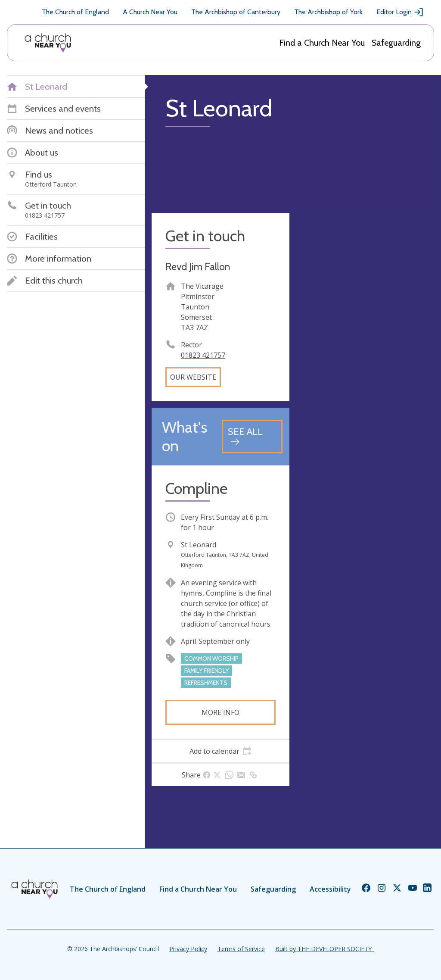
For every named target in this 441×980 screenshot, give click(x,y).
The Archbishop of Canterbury (236, 12)
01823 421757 (203, 355)
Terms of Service (241, 949)
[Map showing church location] (365, 282)
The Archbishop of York (328, 12)
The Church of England (75, 12)
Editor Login (400, 12)
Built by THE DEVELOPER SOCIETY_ (325, 949)
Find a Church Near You (322, 43)
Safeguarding (396, 43)
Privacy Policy (188, 949)
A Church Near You (150, 12)
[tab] (220, 751)
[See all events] (252, 436)
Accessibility (330, 889)
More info (220, 712)
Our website (193, 377)
